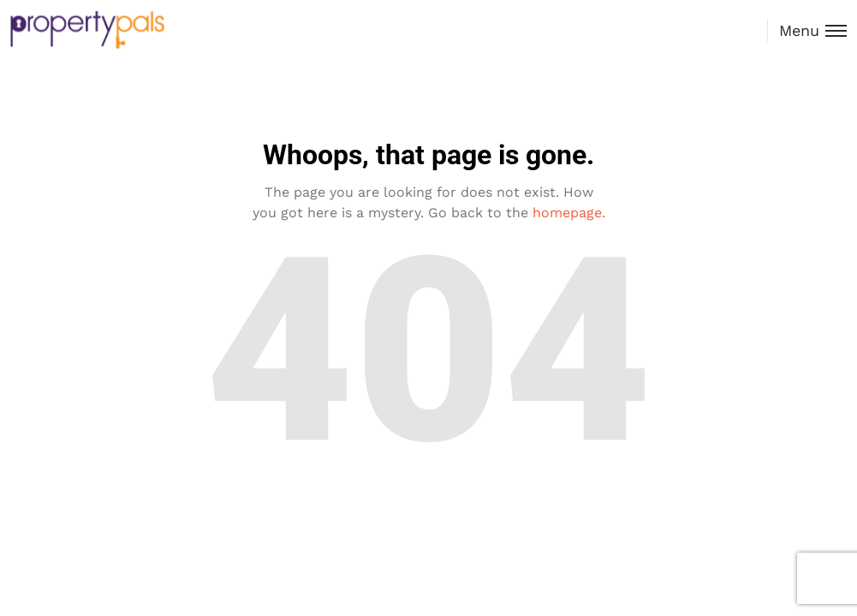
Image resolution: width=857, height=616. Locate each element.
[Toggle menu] (807, 30)
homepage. (569, 213)
